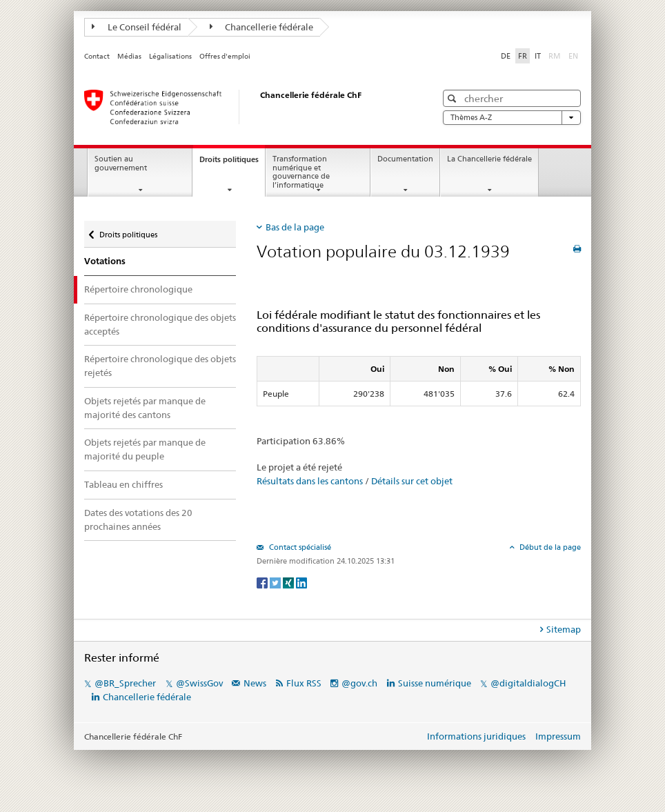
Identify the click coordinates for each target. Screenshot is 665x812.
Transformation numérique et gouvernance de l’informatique (301, 172)
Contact (97, 56)
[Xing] (289, 582)
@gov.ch (359, 683)
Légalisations (170, 56)
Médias (129, 56)
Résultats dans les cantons (310, 481)
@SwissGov (199, 683)
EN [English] (573, 56)
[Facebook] (263, 582)
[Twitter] (276, 582)
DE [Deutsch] (506, 56)
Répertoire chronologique (138, 289)
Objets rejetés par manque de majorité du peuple (145, 449)
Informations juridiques (476, 736)
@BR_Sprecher (125, 683)
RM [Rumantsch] (555, 56)
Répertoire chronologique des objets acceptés (160, 324)
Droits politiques (232, 163)
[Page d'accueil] (246, 107)
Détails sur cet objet (412, 481)
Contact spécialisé (299, 547)
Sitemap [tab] (564, 629)
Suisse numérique (436, 683)
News (255, 683)
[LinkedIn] (301, 582)
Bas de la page (295, 227)
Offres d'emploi (225, 56)
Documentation (405, 159)
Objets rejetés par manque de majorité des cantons (145, 408)
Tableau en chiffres (123, 484)
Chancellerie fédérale (262, 27)
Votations (105, 261)
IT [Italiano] (538, 56)
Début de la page (549, 547)
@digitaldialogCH (528, 683)
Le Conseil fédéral (137, 27)
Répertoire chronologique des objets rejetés (160, 366)
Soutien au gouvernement (121, 164)
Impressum (558, 736)
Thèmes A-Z (512, 118)
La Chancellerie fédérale (489, 159)
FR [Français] (523, 56)
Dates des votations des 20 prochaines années (138, 519)
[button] (454, 98)
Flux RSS (304, 683)
